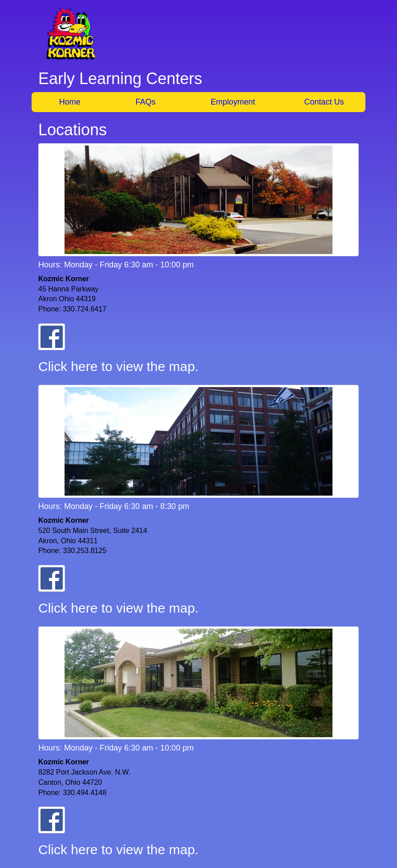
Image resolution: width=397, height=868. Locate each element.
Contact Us (324, 102)
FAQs (146, 102)
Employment (233, 102)
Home (70, 102)
